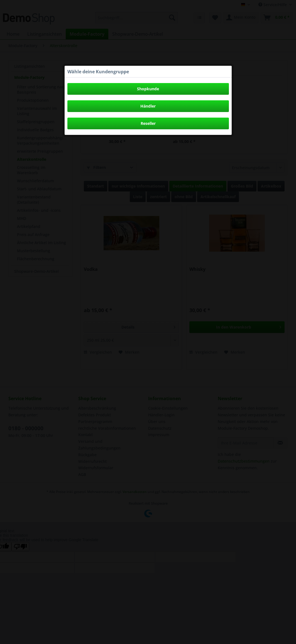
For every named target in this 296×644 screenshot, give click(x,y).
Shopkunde (148, 89)
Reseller (148, 123)
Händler (148, 106)
